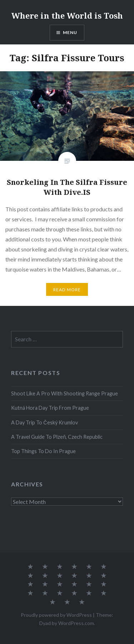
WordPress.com (76, 623)
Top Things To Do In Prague (43, 451)
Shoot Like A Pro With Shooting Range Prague (64, 393)
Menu (70, 32)
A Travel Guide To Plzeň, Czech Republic (57, 437)
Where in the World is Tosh (67, 15)
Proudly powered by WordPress (56, 615)
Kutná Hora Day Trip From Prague (50, 408)
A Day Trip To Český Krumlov (44, 422)
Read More (67, 290)
